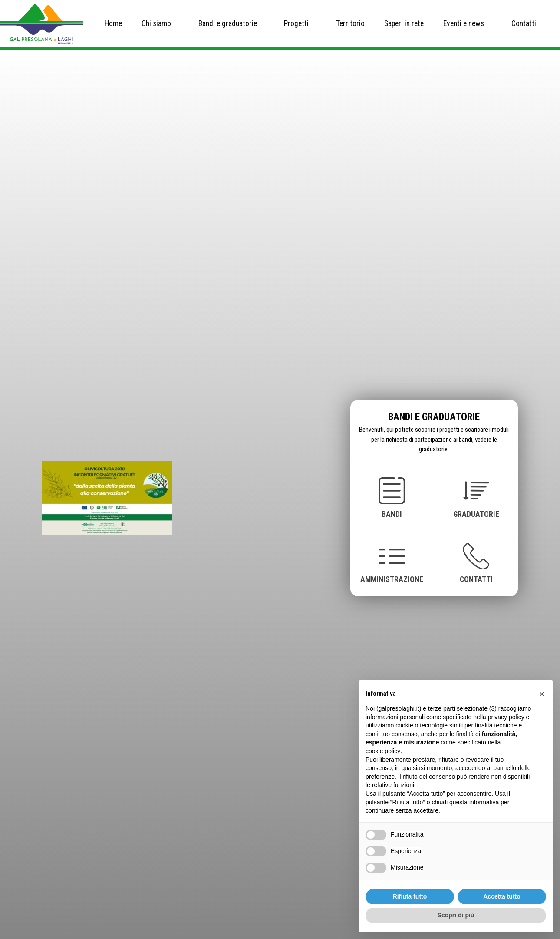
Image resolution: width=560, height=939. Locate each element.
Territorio (350, 23)
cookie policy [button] (383, 751)
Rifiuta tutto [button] (410, 896)
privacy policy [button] (506, 717)
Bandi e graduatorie (228, 23)
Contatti (524, 23)
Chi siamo (156, 23)
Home (113, 23)
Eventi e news (464, 23)
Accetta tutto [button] (502, 896)
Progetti (296, 23)
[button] (542, 694)
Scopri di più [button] (456, 915)
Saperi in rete (404, 23)
